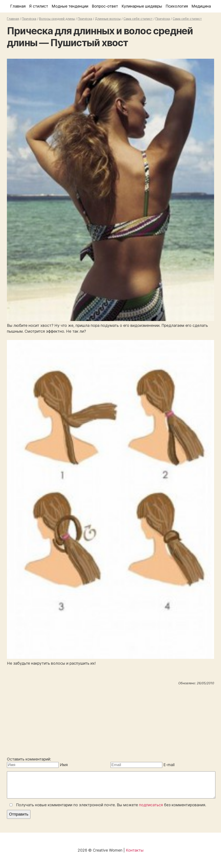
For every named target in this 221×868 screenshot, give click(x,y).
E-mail (169, 765)
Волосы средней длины (57, 19)
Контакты (135, 850)
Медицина (201, 6)
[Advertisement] (110, 722)
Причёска (29, 19)
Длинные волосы (108, 19)
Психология (177, 6)
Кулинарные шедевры (142, 6)
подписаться (151, 805)
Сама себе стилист (138, 19)
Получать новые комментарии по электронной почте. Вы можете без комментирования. (107, 805)
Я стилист (39, 6)
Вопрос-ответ (105, 6)
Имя (64, 765)
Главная (18, 6)
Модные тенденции (70, 6)
